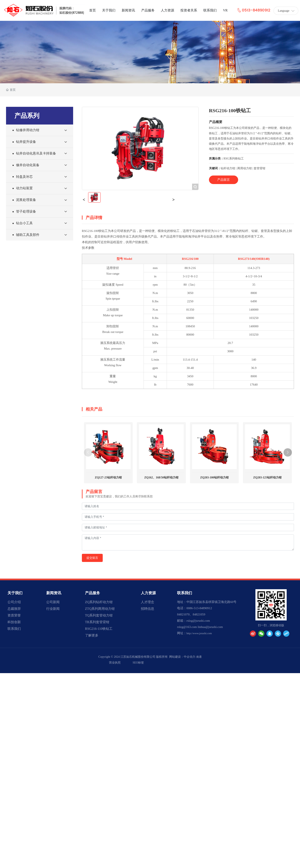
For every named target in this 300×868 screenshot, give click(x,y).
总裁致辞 (14, 609)
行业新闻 (53, 609)
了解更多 (92, 635)
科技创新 (14, 622)
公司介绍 (14, 602)
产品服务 (92, 593)
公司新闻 (53, 602)
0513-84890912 (254, 10)
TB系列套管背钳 (97, 622)
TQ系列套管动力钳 (99, 615)
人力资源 (148, 593)
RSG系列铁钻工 (234, 159)
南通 (199, 657)
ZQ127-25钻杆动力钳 (108, 478)
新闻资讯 (54, 593)
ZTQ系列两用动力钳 (100, 609)
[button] (288, 452)
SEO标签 (138, 663)
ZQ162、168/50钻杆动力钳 (161, 478)
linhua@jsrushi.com (210, 627)
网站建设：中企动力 (182, 657)
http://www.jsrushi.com (199, 633)
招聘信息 (147, 609)
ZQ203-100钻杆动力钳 (214, 478)
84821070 (183, 614)
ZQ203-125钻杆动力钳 (267, 478)
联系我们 (14, 629)
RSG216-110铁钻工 (99, 629)
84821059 (199, 614)
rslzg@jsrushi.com (198, 621)
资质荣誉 (14, 615)
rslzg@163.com (187, 627)
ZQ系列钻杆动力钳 (99, 602)
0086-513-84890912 (199, 608)
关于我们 (15, 593)
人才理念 (147, 602)
